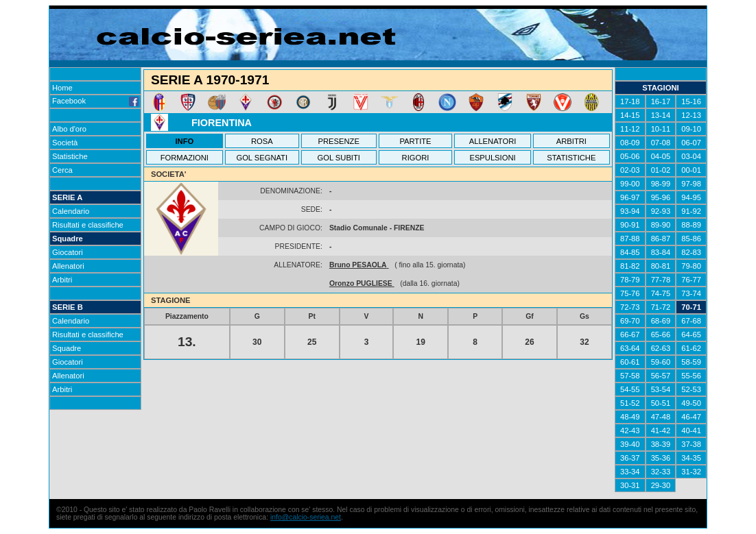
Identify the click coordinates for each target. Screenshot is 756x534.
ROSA (262, 141)
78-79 (630, 280)
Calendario (71, 211)
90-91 (630, 225)
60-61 (630, 362)
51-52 (630, 403)
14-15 (630, 115)
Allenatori (68, 266)
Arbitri (62, 280)
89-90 (661, 225)
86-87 (661, 239)
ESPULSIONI (492, 158)
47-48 (661, 417)
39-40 (630, 444)
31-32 (691, 472)
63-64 (630, 348)
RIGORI (416, 158)
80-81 (661, 266)
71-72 (661, 307)
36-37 (630, 458)
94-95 (691, 197)
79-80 (691, 266)
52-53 (691, 389)
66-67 (630, 335)
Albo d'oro (69, 129)
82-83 (691, 252)
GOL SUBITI (339, 158)
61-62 (691, 348)
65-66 (661, 335)
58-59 (691, 362)
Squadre (68, 239)
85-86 (691, 239)
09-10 (691, 129)
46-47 (691, 417)
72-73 (630, 307)
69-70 (630, 321)
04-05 (661, 156)
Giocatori (68, 252)
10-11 (661, 129)
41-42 (661, 430)
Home (62, 88)
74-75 (661, 293)
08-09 (630, 143)
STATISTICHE (571, 158)
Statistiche (70, 156)
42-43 (630, 430)
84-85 (630, 252)
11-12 (630, 129)
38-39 (661, 444)
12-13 (691, 115)
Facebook (95, 101)
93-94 (630, 211)
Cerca (62, 170)
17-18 (630, 101)
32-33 (661, 472)
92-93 (661, 211)
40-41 (691, 430)
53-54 (661, 389)
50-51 (661, 403)
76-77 (691, 280)
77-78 (661, 280)
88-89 (691, 225)
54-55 (630, 389)
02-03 (630, 170)
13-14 (661, 115)
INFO (185, 141)
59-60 (661, 362)
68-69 (661, 321)
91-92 (691, 211)
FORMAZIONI (185, 158)
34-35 (691, 458)
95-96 (661, 197)
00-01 (691, 170)
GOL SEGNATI (262, 158)
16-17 (661, 101)
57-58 (630, 376)
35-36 (661, 458)
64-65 (691, 335)
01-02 (661, 170)
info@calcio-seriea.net (306, 517)
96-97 (630, 197)
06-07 (691, 143)
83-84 (661, 252)
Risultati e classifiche (88, 225)
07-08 (661, 143)
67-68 (691, 321)
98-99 (661, 184)
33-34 (630, 472)
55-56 (691, 376)
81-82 (630, 266)
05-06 (630, 156)
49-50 (691, 403)
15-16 (691, 101)
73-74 (691, 293)
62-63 (661, 348)
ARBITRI (571, 141)
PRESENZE (339, 141)
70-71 (691, 307)
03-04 (691, 156)
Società (65, 143)
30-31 (630, 485)
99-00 (630, 184)
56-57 (661, 376)
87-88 (630, 239)
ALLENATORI (493, 141)
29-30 (661, 485)
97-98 (691, 184)
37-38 (691, 444)
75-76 (630, 293)
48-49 (630, 417)
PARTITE (415, 141)
